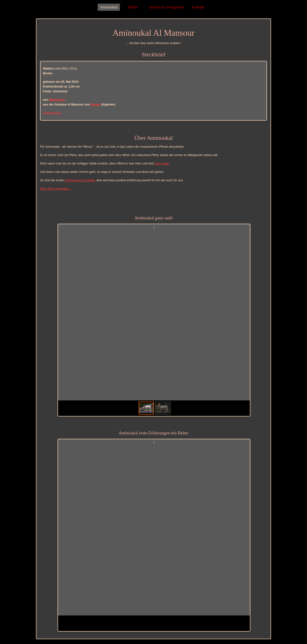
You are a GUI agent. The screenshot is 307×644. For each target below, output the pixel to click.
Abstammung (52, 113)
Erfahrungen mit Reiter (80, 180)
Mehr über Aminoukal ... (56, 189)
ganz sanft (162, 164)
